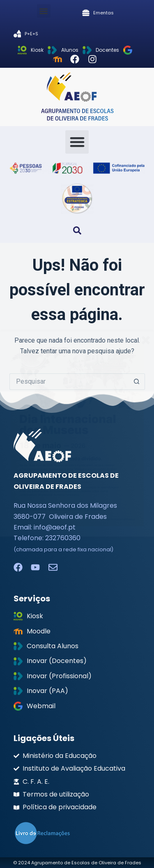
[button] (44, 11)
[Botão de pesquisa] (137, 382)
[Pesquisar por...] (69, 382)
